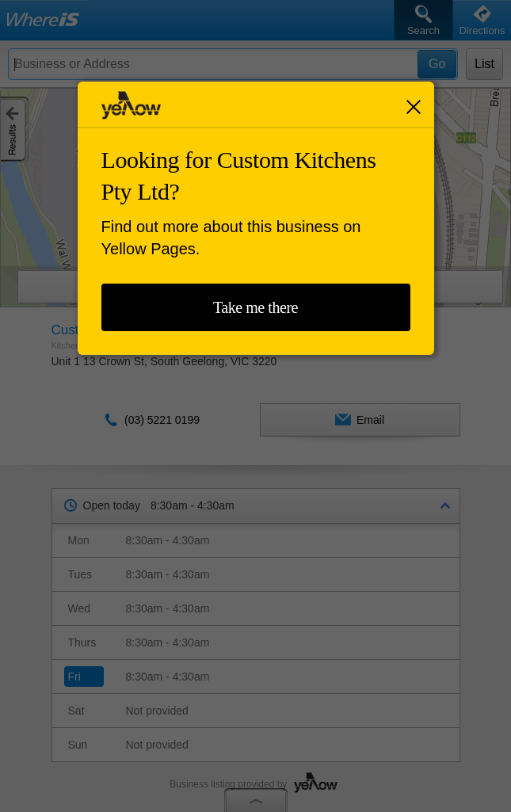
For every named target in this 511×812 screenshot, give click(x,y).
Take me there (255, 307)
